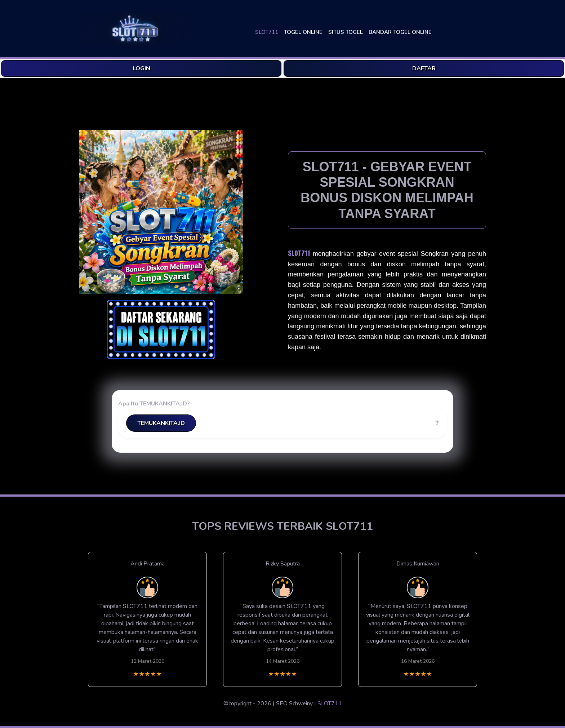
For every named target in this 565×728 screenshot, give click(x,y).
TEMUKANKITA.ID (161, 423)
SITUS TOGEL (346, 32)
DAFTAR (424, 68)
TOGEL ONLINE (303, 32)
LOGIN (141, 68)
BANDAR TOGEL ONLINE (400, 32)
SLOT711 (267, 32)
